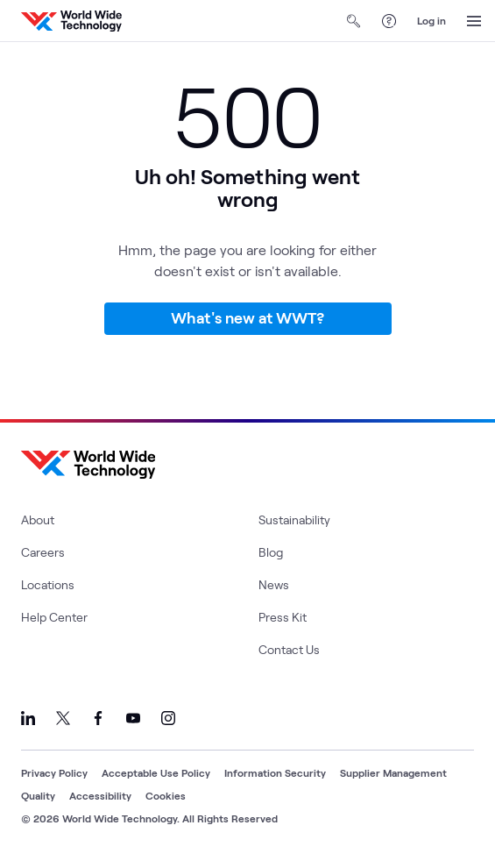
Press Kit (283, 617)
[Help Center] (389, 21)
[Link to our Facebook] (98, 718)
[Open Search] (354, 21)
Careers (43, 552)
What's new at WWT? (247, 317)
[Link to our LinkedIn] (28, 718)
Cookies (166, 795)
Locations (48, 584)
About (38, 519)
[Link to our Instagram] (168, 718)
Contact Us (289, 649)
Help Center (54, 617)
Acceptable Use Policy (156, 772)
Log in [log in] (431, 20)
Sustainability (294, 519)
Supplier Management (393, 772)
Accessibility (100, 795)
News (274, 584)
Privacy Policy (54, 772)
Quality (38, 795)
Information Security (275, 772)
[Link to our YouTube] (133, 718)
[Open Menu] (474, 21)
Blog (271, 552)
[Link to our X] (63, 718)
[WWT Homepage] (71, 21)
